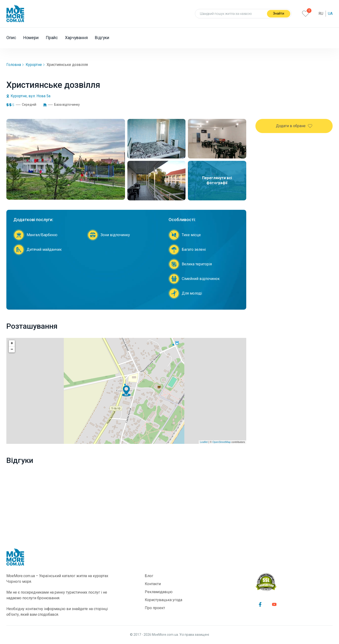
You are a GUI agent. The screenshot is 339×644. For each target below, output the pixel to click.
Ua (330, 14)
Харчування (77, 38)
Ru (321, 14)
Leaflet (204, 442)
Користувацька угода (164, 600)
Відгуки (103, 38)
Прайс (52, 38)
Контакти (153, 584)
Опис (11, 38)
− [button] (12, 349)
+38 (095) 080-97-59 (287, 173)
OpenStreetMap (222, 442)
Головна (14, 65)
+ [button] (12, 343)
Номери (31, 38)
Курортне (34, 65)
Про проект (155, 608)
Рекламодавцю (159, 592)
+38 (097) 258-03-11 (287, 183)
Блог (149, 576)
